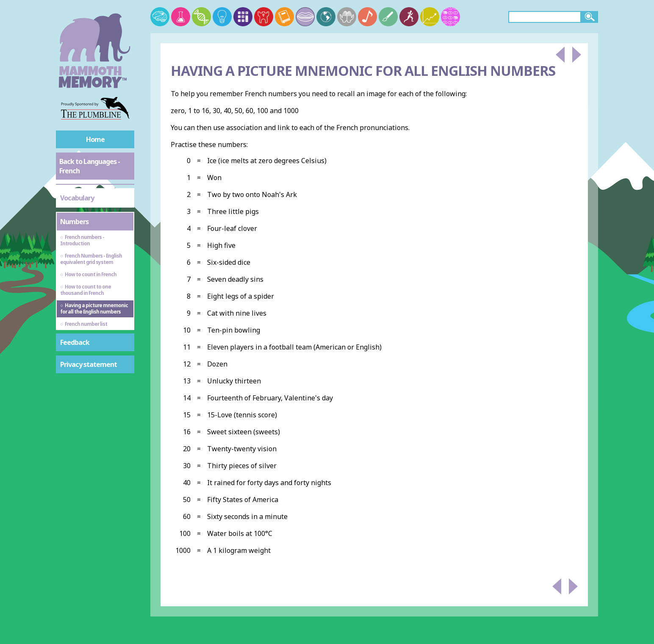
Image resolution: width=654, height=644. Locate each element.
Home (95, 139)
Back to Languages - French (90, 166)
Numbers (74, 222)
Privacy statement (89, 364)
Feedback (75, 342)
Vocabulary (77, 198)
